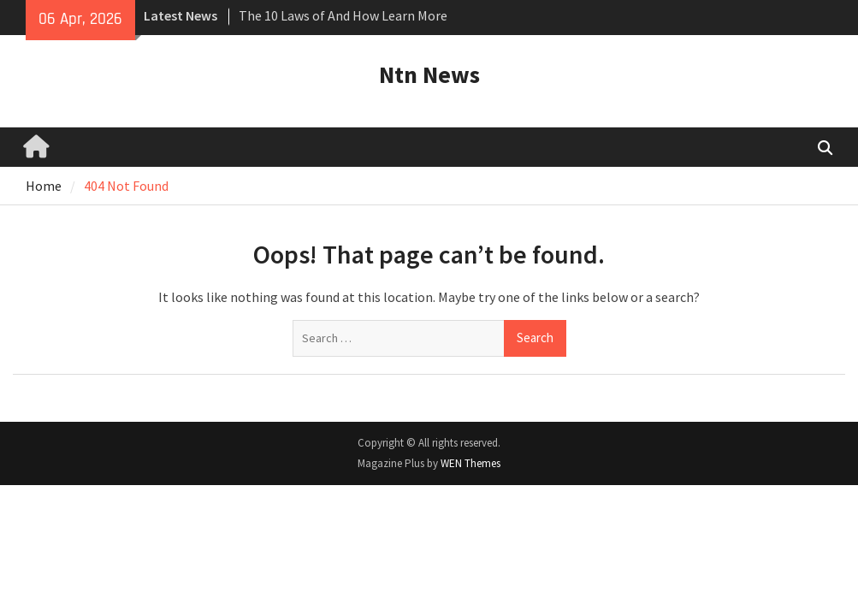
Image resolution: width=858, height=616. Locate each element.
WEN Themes (470, 463)
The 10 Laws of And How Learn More (343, 15)
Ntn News (429, 74)
